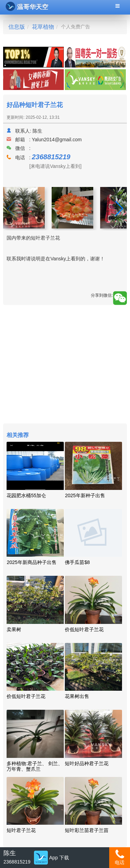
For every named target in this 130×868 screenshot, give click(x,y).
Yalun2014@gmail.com (57, 140)
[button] (119, 208)
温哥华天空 (27, 6)
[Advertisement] (65, 365)
